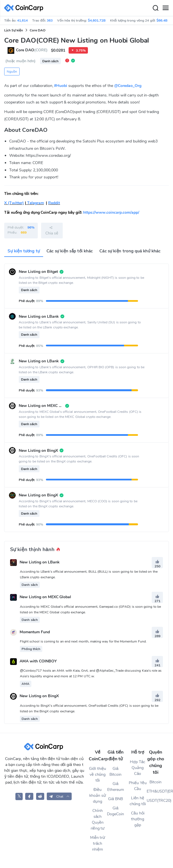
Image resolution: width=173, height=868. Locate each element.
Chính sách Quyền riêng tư (98, 819)
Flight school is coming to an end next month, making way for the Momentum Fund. (83, 641)
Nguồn (12, 72)
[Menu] (165, 8)
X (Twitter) (14, 203)
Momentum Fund (35, 632)
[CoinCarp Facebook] (29, 796)
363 (50, 20)
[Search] (155, 8)
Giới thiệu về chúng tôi (98, 774)
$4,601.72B (97, 20)
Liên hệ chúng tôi (138, 801)
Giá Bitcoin (115, 772)
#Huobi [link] (61, 86)
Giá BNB (115, 799)
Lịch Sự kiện (14, 30)
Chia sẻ (52, 231)
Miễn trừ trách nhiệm (98, 843)
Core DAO (38, 30)
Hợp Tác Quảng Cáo (138, 768)
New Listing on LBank (40, 562)
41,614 (22, 20)
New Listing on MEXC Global (45, 597)
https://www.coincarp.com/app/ (111, 212)
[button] (59, 796)
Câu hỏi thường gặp (138, 819)
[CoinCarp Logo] (25, 8)
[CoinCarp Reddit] (40, 796)
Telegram (35, 203)
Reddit (54, 203)
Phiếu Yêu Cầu (138, 786)
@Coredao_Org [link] (128, 86)
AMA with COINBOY (38, 661)
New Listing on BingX (39, 696)
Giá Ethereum (116, 787)
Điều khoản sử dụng (98, 796)
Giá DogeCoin (115, 811)
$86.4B (162, 20)
